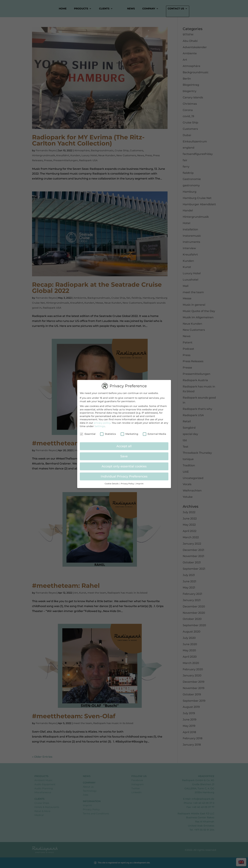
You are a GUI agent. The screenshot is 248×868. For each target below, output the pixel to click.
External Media (154, 432)
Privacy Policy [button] (128, 482)
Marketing (129, 432)
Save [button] (124, 454)
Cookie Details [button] (112, 482)
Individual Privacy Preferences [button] (124, 475)
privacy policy (102, 421)
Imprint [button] (140, 482)
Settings (100, 424)
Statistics (108, 432)
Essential (88, 432)
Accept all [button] (124, 444)
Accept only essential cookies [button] (124, 465)
